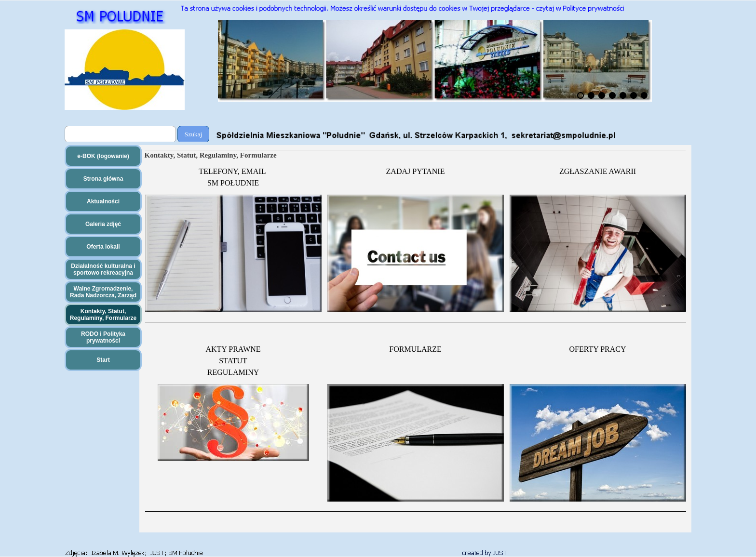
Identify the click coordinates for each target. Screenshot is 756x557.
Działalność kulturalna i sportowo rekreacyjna (103, 269)
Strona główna (103, 179)
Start (103, 360)
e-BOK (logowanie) (103, 156)
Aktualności (103, 201)
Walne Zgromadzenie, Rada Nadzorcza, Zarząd (103, 292)
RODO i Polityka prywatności (103, 337)
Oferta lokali (103, 247)
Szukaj (193, 134)
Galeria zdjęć (103, 224)
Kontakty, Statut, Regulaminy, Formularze (103, 315)
